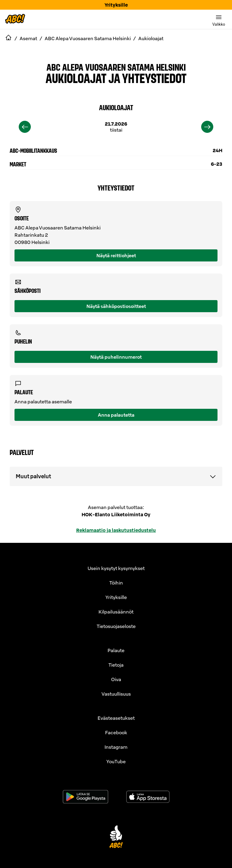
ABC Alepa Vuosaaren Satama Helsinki (116, 67)
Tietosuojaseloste (116, 626)
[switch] (219, 19)
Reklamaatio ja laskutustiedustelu (116, 530)
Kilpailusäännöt (116, 612)
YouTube (116, 761)
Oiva (116, 679)
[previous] (25, 127)
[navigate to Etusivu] (8, 38)
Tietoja (116, 665)
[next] (207, 127)
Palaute (116, 650)
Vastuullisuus (116, 694)
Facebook (116, 732)
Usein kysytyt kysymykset (116, 568)
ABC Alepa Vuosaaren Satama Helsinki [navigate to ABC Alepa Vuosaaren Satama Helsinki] (88, 38)
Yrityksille (116, 5)
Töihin (116, 583)
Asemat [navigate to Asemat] (28, 38)
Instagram (116, 747)
